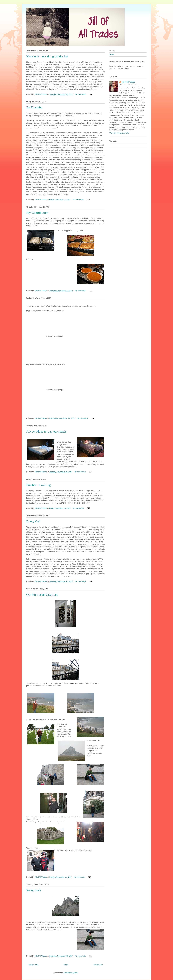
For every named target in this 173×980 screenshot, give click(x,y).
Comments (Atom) (71, 973)
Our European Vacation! (42, 595)
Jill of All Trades (128, 82)
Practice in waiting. (39, 485)
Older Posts (98, 965)
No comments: (81, 94)
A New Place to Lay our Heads (46, 432)
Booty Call (33, 521)
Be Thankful (34, 107)
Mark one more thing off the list (47, 56)
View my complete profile (119, 133)
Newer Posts (33, 965)
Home (66, 965)
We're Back (34, 890)
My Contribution (37, 213)
